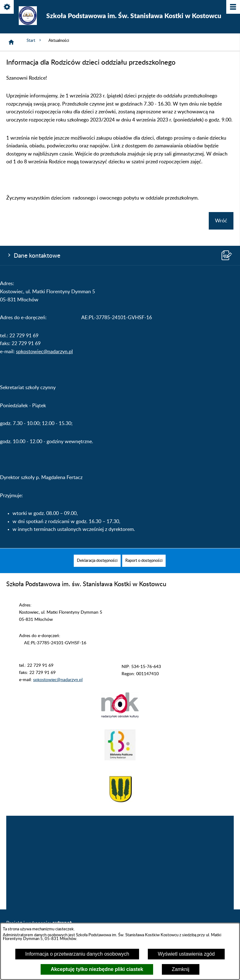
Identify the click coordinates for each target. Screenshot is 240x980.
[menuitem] (97, 561)
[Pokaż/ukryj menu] (233, 7)
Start (34, 40)
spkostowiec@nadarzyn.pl (44, 352)
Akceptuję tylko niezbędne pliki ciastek (97, 969)
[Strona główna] (11, 42)
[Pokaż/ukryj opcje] (7, 7)
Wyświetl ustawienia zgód (186, 954)
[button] (120, 717)
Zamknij (181, 969)
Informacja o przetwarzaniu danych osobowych (77, 954)
